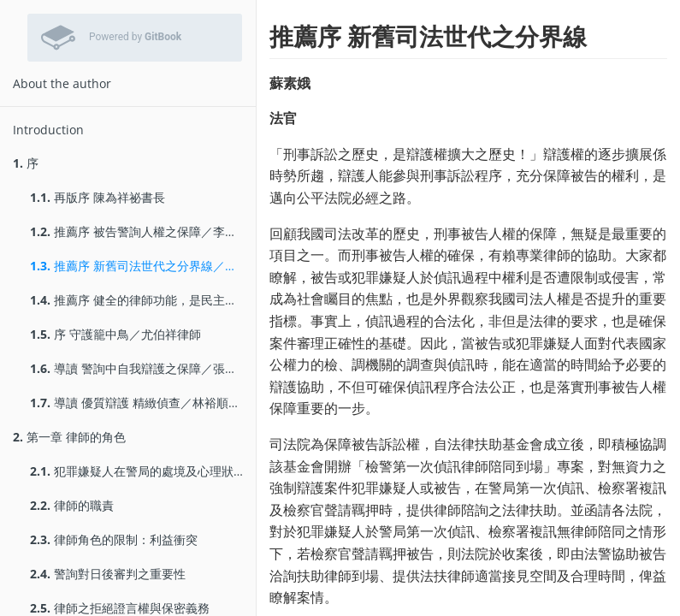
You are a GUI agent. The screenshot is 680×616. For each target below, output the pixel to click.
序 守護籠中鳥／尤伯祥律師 (115, 334)
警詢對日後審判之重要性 (108, 574)
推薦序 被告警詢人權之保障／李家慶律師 (143, 231)
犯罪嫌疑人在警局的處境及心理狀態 (138, 471)
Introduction (48, 130)
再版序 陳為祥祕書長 (98, 197)
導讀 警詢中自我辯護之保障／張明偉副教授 (143, 368)
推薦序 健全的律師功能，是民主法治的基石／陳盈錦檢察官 (143, 300)
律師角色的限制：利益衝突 (114, 539)
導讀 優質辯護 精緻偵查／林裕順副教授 (143, 403)
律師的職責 (72, 505)
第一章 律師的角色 (69, 437)
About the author (62, 83)
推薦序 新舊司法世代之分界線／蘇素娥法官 (143, 266)
